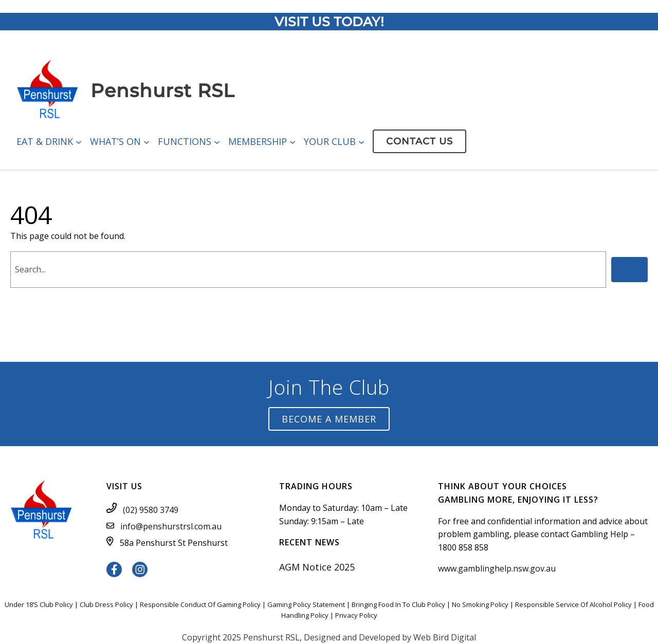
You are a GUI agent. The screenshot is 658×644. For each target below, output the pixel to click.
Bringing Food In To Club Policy (398, 604)
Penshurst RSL (162, 90)
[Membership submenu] (293, 141)
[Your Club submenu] (361, 141)
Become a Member (329, 419)
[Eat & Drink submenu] (79, 141)
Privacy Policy (356, 615)
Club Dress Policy (106, 604)
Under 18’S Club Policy (39, 604)
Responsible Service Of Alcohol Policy (573, 604)
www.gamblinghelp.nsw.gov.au (497, 568)
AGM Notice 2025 (317, 567)
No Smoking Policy (480, 604)
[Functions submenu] (217, 141)
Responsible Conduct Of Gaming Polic (198, 604)
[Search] (629, 270)
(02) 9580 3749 (151, 510)
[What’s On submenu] (147, 141)
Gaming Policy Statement (306, 604)
